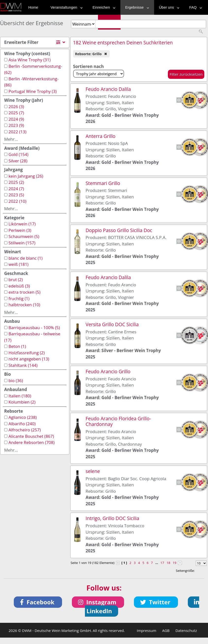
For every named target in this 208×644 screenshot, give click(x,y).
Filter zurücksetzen (186, 74)
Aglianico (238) (23, 417)
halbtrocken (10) (24, 305)
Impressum (147, 630)
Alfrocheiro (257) (24, 430)
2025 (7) (16, 113)
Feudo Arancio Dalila (108, 89)
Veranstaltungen (65, 7)
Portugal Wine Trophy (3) (32, 91)
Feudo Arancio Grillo (108, 371)
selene (93, 471)
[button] (38, 602)
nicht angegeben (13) (29, 359)
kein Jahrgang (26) (26, 176)
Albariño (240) (22, 424)
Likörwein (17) (22, 224)
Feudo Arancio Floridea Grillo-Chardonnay (118, 421)
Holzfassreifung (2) (26, 353)
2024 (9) (16, 119)
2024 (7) (16, 189)
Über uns (168, 7)
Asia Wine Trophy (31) (29, 60)
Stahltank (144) (23, 365)
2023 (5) (16, 195)
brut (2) (16, 280)
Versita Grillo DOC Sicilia (112, 324)
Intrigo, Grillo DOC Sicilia (112, 518)
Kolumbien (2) (22, 402)
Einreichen (103, 7)
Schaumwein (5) (24, 236)
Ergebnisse (136, 7)
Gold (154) (18, 154)
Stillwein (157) (22, 243)
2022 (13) (17, 132)
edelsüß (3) (19, 286)
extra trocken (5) (24, 292)
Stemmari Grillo (103, 183)
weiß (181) (18, 264)
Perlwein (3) (20, 230)
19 (175, 563)
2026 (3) (16, 107)
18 (168, 563)
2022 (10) (17, 201)
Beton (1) (17, 346)
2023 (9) (16, 125)
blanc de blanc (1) (25, 258)
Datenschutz (186, 630)
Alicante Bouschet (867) (31, 436)
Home (33, 7)
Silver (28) (18, 161)
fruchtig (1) (19, 298)
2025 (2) (16, 182)
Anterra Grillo (101, 136)
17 (162, 563)
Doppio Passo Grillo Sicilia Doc (119, 230)
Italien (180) (20, 396)
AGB (166, 630)
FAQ (194, 7)
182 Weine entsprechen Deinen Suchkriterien (123, 42)
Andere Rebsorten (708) (31, 442)
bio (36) (16, 381)
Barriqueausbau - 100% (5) (34, 328)
